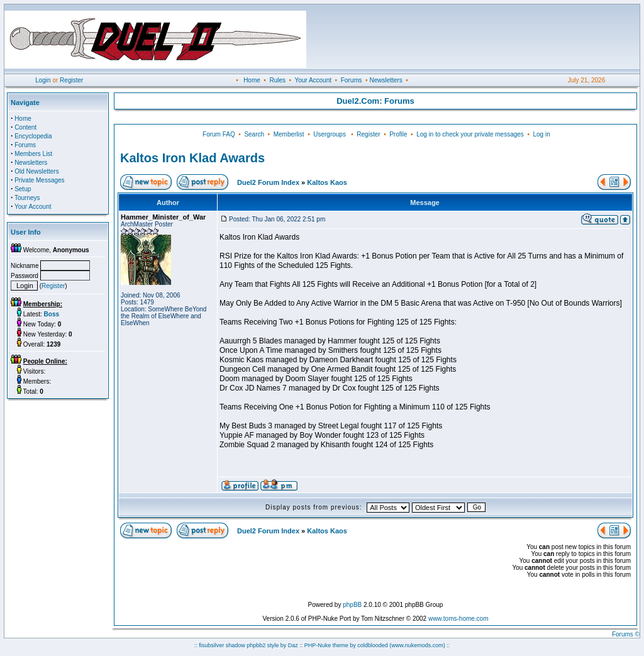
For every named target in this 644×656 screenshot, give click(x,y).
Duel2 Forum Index (268, 182)
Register (71, 80)
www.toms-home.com (458, 619)
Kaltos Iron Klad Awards (192, 158)
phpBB (352, 605)
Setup (23, 189)
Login (43, 80)
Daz (293, 645)
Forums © (626, 634)
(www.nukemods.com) (417, 645)
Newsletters (386, 80)
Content (25, 127)
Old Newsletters (37, 171)
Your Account (313, 80)
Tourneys (27, 198)
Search (254, 134)
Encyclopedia (33, 136)
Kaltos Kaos (327, 182)
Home (252, 80)
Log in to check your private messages (470, 134)
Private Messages (39, 180)
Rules (277, 80)
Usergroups (330, 134)
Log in (541, 134)
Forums (352, 80)
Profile (398, 134)
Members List (33, 154)
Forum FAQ (219, 134)
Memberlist (289, 134)
